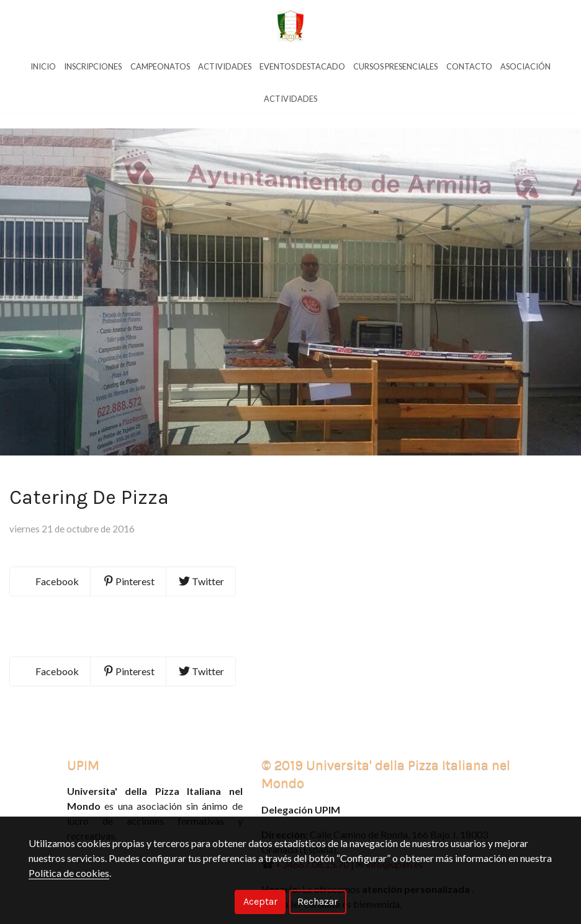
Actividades (225, 66)
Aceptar (260, 901)
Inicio (43, 66)
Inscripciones (93, 66)
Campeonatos (160, 66)
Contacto (469, 66)
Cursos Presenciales (395, 66)
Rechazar (318, 901)
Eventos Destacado (302, 66)
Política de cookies (69, 873)
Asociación (525, 66)
